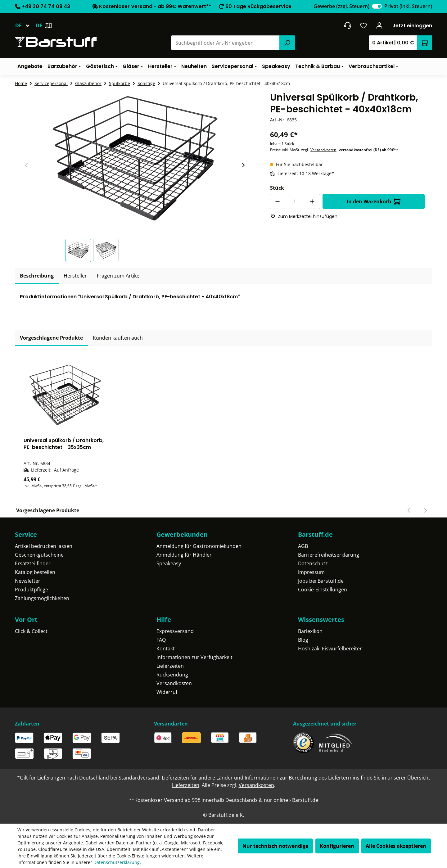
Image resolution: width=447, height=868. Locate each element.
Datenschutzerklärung (117, 862)
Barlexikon (310, 631)
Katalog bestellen (35, 572)
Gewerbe (341, 6)
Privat (408, 6)
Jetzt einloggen (412, 26)
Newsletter (28, 581)
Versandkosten (323, 150)
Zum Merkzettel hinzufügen (304, 216)
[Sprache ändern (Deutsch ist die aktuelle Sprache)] (25, 25)
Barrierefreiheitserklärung (329, 555)
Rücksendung (172, 675)
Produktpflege (32, 590)
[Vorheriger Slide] (27, 165)
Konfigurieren (337, 846)
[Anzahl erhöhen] (313, 201)
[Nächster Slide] (243, 165)
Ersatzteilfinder (33, 563)
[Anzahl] (295, 201)
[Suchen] (287, 43)
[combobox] (226, 43)
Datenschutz (313, 563)
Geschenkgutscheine (39, 555)
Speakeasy (169, 563)
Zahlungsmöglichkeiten (42, 598)
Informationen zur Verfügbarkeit (194, 657)
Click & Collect (31, 631)
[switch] (377, 6)
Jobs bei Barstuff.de (321, 581)
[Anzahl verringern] (277, 201)
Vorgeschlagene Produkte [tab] (51, 338)
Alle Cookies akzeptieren (396, 846)
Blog (303, 640)
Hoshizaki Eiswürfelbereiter (330, 649)
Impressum (311, 572)
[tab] (37, 276)
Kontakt (166, 649)
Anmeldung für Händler (184, 555)
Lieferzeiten (170, 666)
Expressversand (175, 631)
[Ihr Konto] (379, 25)
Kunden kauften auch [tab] (118, 338)
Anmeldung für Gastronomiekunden (199, 546)
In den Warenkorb (374, 201)
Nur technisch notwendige (275, 846)
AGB (303, 546)
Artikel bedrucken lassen (44, 546)
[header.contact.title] (348, 25)
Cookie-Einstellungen (323, 590)
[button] (79, 250)
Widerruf (167, 692)
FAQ (161, 640)
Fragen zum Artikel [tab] (119, 276)
